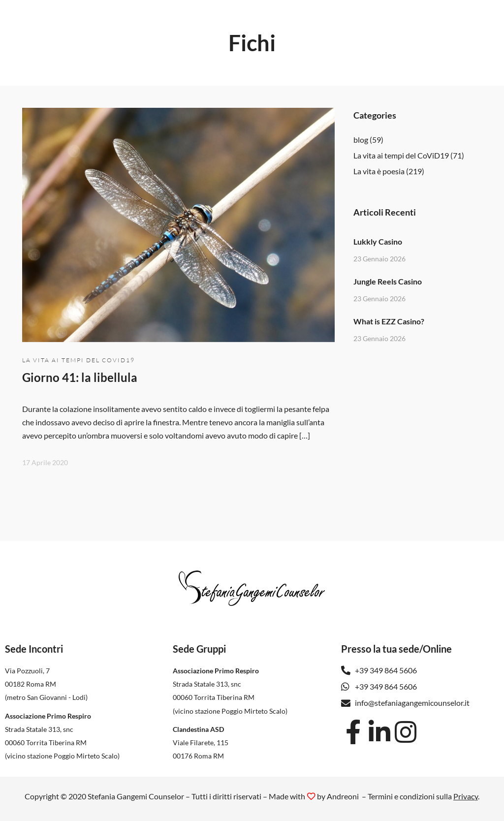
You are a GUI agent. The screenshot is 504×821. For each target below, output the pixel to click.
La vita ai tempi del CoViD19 (79, 360)
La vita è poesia (379, 171)
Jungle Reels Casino (388, 281)
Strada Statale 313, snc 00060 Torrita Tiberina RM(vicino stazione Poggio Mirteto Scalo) (62, 742)
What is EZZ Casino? (389, 321)
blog (361, 140)
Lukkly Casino (378, 241)
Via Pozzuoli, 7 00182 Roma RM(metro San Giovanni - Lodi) (46, 684)
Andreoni (343, 796)
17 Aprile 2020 (45, 462)
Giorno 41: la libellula (80, 377)
